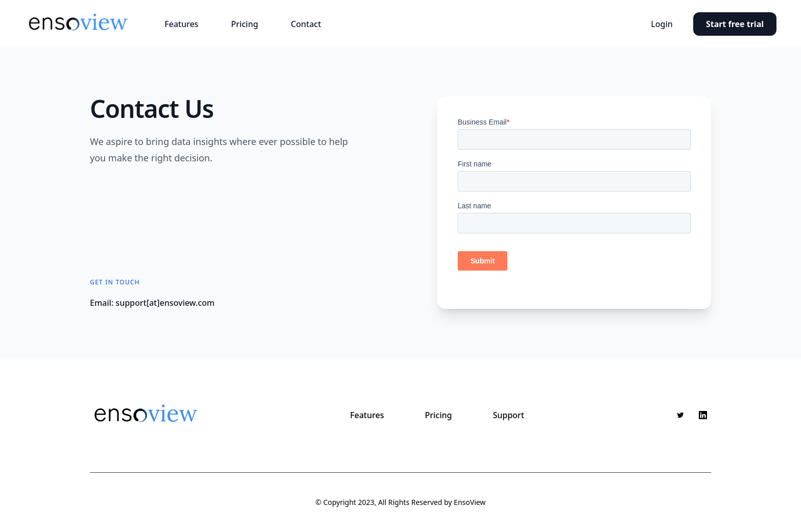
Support (509, 415)
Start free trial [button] (735, 24)
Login (662, 24)
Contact (306, 24)
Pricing (244, 24)
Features (181, 24)
